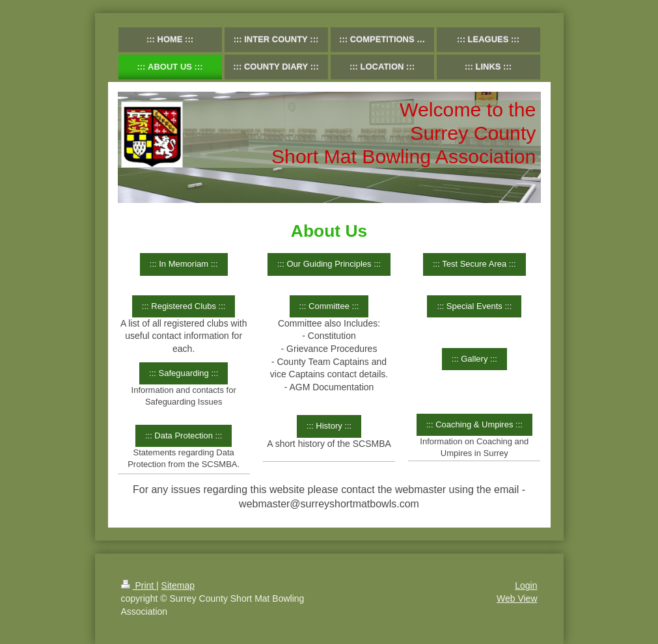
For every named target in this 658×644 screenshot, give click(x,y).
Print (139, 585)
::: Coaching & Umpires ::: (474, 424)
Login (526, 585)
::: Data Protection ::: (184, 436)
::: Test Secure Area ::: (474, 264)
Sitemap (178, 585)
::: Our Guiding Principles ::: (329, 264)
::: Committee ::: (329, 306)
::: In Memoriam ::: (184, 264)
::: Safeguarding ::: (184, 373)
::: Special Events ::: (474, 306)
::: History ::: (329, 426)
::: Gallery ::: (474, 359)
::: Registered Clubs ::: (184, 306)
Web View (517, 598)
